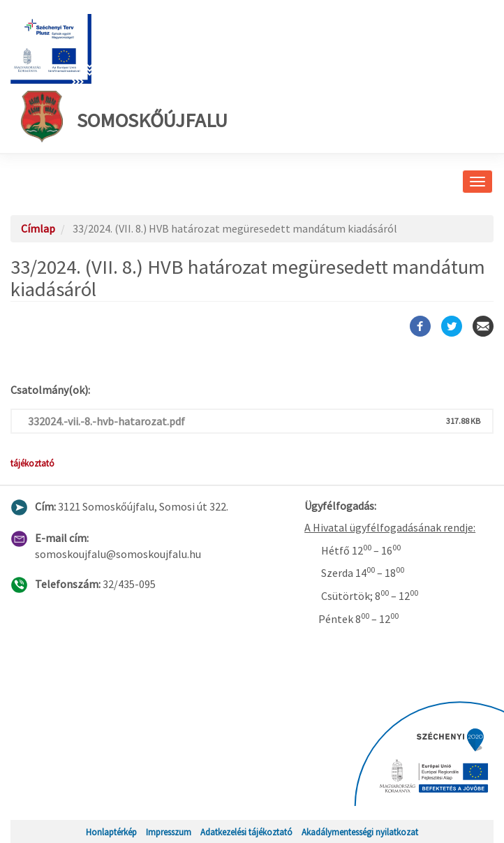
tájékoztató (32, 463)
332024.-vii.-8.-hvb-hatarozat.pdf (106, 421)
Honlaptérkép (111, 832)
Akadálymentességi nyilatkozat (360, 832)
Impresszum (169, 832)
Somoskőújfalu (124, 117)
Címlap (38, 228)
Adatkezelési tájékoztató (246, 832)
